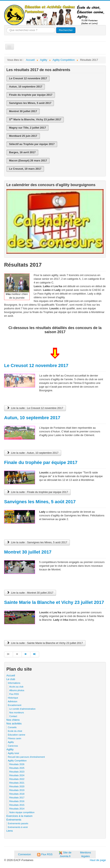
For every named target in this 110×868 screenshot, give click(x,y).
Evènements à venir (18, 827)
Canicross (13, 746)
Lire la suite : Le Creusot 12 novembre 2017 (35, 408)
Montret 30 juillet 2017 (23, 111)
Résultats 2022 (17, 779)
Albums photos (17, 690)
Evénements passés (18, 823)
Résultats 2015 (17, 805)
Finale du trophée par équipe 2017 (31, 95)
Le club (11, 679)
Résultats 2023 (17, 772)
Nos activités (14, 724)
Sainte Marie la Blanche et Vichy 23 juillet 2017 (54, 602)
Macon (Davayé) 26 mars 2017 (28, 161)
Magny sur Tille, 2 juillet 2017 (27, 128)
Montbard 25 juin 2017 (23, 136)
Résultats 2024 (17, 775)
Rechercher (66, 30)
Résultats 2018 (17, 794)
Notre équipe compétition (22, 812)
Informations (14, 683)
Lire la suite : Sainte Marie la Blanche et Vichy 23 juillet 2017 (45, 643)
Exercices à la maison (19, 816)
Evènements (14, 820)
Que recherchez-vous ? (6, 27)
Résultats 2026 (17, 764)
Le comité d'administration (22, 709)
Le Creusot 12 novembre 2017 (28, 78)
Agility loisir (13, 753)
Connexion (25, 854)
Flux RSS (14, 694)
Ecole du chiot (15, 731)
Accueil (11, 675)
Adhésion (13, 701)
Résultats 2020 (17, 786)
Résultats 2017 (17, 798)
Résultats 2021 (17, 783)
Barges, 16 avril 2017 (22, 152)
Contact (13, 716)
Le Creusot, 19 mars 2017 (25, 169)
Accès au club (16, 687)
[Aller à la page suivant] (26, 654)
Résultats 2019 (17, 790)
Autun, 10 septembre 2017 (26, 87)
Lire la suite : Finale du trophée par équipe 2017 (37, 492)
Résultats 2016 (17, 801)
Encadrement (15, 705)
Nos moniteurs (17, 713)
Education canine (16, 735)
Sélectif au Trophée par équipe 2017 (32, 144)
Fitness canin (15, 738)
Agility (11, 742)
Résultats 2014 (17, 809)
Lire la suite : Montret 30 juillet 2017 (30, 593)
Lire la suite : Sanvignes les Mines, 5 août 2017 (37, 542)
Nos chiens (13, 720)
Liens (10, 831)
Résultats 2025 (17, 768)
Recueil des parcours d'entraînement (26, 757)
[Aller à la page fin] (35, 654)
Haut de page (98, 860)
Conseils (12, 727)
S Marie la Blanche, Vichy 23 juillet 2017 (35, 119)
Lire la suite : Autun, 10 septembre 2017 (33, 453)
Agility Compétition (17, 761)
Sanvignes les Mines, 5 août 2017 (30, 103)
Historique (13, 698)
